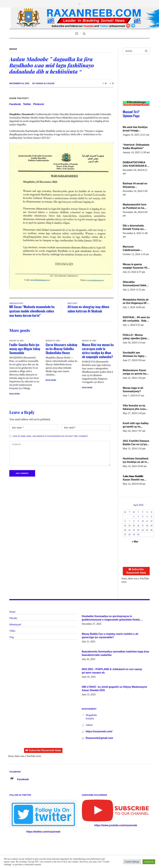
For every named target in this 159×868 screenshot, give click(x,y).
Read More (15, 394)
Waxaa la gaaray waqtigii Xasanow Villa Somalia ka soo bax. (136, 266)
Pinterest (39, 104)
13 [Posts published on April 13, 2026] (125, 526)
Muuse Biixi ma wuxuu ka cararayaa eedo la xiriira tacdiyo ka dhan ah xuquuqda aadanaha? (98, 351)
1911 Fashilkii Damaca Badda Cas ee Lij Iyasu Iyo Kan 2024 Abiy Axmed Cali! (136, 443)
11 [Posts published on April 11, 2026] (147, 521)
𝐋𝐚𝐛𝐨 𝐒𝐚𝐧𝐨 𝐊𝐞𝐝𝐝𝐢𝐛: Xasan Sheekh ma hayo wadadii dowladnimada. (133, 478)
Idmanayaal (15, 624)
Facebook (15, 104)
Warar (13, 49)
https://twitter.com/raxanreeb (43, 832)
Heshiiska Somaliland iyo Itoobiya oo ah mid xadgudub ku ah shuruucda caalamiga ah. (136, 460)
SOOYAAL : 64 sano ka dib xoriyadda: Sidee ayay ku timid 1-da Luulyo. (136, 319)
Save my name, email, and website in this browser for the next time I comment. (50, 436)
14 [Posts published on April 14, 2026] (129, 526)
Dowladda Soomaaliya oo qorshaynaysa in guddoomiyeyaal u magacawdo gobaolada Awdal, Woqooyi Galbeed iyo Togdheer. (111, 618)
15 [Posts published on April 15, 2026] (134, 526)
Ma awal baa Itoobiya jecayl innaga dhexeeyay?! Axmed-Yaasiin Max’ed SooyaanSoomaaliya (135, 129)
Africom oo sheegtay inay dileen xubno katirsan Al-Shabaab (88, 309)
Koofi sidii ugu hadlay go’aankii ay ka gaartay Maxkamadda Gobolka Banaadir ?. (136, 425)
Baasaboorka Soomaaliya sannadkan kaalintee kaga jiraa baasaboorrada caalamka (115, 653)
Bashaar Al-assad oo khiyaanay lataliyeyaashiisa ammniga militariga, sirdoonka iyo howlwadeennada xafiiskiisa (135, 185)
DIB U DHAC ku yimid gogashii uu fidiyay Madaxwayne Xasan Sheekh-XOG (115, 689)
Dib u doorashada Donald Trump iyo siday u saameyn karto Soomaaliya (136, 228)
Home (12, 612)
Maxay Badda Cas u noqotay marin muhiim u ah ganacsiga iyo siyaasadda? (110, 636)
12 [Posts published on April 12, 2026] (151, 521)
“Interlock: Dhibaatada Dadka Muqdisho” (136, 146)
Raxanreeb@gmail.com (99, 738)
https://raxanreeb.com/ (99, 731)
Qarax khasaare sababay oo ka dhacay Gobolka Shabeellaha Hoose (61, 349)
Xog (11, 637)
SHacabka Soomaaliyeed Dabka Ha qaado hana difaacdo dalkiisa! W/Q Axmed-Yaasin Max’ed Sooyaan (136, 284)
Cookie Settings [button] (132, 862)
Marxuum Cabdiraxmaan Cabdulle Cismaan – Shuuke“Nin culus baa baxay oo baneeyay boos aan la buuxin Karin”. (136, 249)
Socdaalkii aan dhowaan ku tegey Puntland (134, 355)
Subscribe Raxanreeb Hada (136, 571)
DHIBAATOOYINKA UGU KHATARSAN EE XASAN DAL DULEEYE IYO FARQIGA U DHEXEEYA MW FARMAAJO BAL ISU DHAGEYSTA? (136, 164)
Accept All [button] (149, 862)
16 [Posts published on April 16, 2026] (138, 526)
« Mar (135, 542)
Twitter (27, 104)
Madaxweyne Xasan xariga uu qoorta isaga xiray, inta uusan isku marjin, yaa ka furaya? (136, 372)
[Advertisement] (135, 81)
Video (12, 631)
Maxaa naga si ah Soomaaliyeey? (133, 390)
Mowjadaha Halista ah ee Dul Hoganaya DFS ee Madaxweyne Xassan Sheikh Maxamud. (136, 302)
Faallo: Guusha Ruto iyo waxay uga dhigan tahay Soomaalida (25, 349)
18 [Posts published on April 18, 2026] (147, 526)
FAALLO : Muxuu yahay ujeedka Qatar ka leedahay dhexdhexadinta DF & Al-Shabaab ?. (136, 337)
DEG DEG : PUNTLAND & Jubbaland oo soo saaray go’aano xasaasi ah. (112, 671)
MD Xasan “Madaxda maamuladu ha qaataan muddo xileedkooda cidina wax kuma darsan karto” (32, 311)
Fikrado (13, 618)
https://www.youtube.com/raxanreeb (116, 825)
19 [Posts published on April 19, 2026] (151, 526)
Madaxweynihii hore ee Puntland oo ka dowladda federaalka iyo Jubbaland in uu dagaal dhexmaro (135, 206)
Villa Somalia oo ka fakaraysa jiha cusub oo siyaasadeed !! (135, 408)
